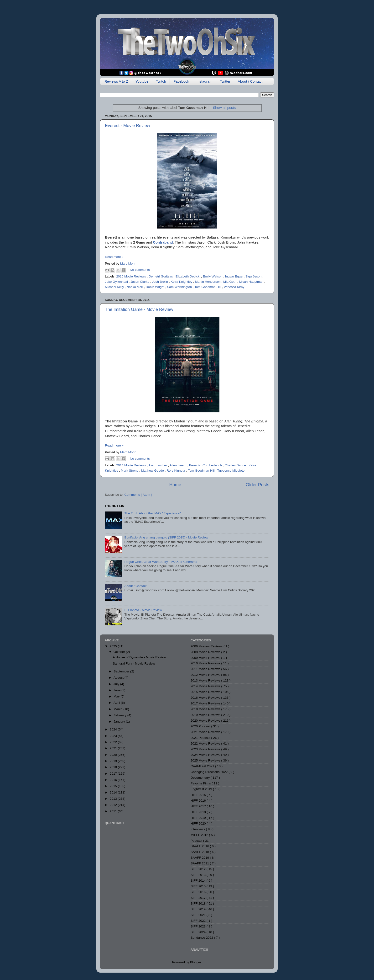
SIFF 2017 (199, 898)
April (117, 703)
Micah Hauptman (252, 282)
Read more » (114, 257)
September (122, 671)
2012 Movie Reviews (206, 675)
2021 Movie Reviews (206, 732)
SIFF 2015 (199, 886)
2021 (114, 748)
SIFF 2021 (199, 915)
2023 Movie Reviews (206, 749)
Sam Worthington (180, 287)
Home (175, 485)
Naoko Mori (135, 287)
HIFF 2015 (199, 795)
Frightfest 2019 (202, 789)
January (120, 722)
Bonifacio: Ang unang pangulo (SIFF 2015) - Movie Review (166, 537)
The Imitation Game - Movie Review (139, 309)
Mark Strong (130, 471)
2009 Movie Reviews (206, 658)
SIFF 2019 (199, 909)
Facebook (181, 81)
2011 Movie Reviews (206, 669)
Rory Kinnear (176, 471)
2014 (114, 792)
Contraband (163, 242)
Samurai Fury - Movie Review (134, 663)
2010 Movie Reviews (206, 663)
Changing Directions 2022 (210, 772)
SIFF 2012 (199, 869)
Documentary (201, 778)
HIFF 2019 (199, 818)
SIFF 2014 (199, 881)
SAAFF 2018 (200, 852)
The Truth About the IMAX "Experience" (152, 513)
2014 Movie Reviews (131, 465)
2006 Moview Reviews (207, 646)
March (118, 709)
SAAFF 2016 (200, 846)
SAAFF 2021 (200, 863)
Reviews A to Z (116, 81)
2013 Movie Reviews (206, 680)
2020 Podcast (201, 726)
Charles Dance (236, 465)
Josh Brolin (160, 282)
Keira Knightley (182, 282)
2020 (114, 755)
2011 (114, 811)
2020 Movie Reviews (206, 721)
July (117, 684)
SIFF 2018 (199, 903)
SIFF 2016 (199, 892)
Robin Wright (156, 287)
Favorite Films (201, 783)
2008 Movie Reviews (206, 652)
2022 (114, 742)
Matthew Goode (153, 471)
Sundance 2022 (202, 938)
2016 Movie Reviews (206, 698)
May (117, 696)
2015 (114, 786)
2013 (114, 799)
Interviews (198, 829)
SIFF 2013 (199, 875)
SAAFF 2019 (200, 858)
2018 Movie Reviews (206, 709)
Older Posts (257, 485)
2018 (114, 767)
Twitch (161, 81)
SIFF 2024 (199, 932)
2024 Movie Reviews (206, 755)
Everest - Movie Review (127, 126)
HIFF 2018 (199, 812)
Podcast (197, 841)
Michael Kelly (115, 287)
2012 (114, 805)
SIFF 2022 (199, 921)
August (119, 678)
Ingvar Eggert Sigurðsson (244, 276)
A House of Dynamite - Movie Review (139, 657)
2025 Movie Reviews (206, 760)
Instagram (205, 81)
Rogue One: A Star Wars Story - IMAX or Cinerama (161, 562)
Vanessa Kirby (234, 287)
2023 (114, 736)
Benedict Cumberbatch (206, 465)
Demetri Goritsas (161, 276)
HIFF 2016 (199, 801)
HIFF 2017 (199, 806)
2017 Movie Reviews (206, 703)
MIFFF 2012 (200, 835)
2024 (114, 729)
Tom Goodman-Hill (208, 287)
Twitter (225, 81)
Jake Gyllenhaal (117, 282)
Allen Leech (178, 465)
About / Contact (250, 81)
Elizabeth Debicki (188, 276)
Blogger (196, 962)
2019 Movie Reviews (206, 715)
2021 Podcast (201, 738)
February (120, 715)
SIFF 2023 (199, 926)
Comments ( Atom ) (138, 495)
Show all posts (224, 108)
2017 (114, 774)
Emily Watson (213, 276)
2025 (114, 646)
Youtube (142, 81)
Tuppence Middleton (232, 471)
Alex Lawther (158, 465)
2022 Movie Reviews (206, 743)
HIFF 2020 (199, 823)
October (120, 652)
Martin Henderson (208, 282)
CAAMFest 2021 (203, 766)
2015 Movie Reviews (131, 276)
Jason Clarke (140, 282)
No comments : (141, 270)
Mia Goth (230, 282)
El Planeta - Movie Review (143, 610)
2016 (114, 780)
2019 (114, 761)
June (117, 690)
